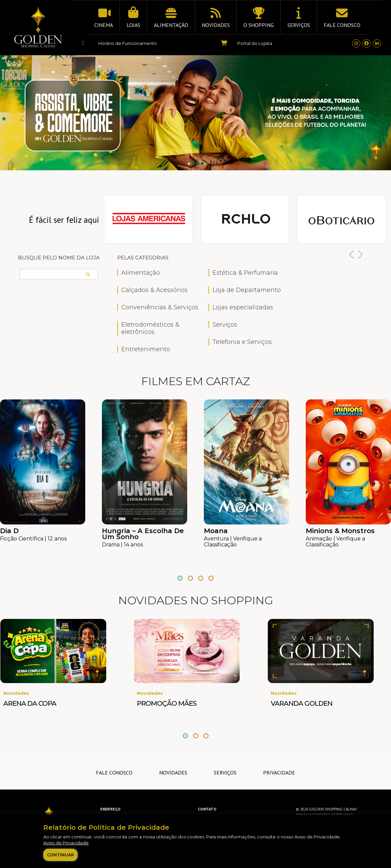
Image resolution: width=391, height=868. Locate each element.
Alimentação (141, 273)
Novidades (173, 773)
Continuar (60, 855)
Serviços (225, 325)
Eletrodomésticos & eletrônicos (150, 328)
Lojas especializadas (243, 307)
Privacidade (279, 773)
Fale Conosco (114, 773)
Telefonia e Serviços (242, 342)
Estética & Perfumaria (245, 273)
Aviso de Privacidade (66, 843)
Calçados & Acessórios (154, 290)
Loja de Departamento (247, 290)
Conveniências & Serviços (160, 307)
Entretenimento (146, 349)
